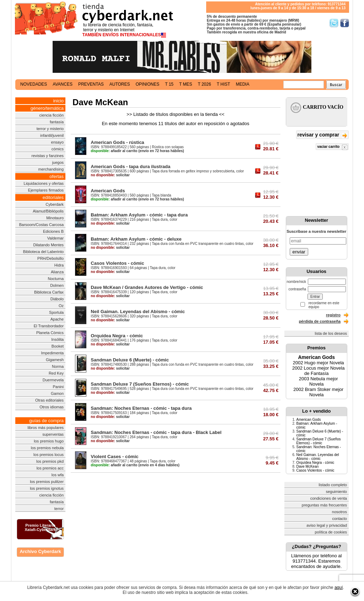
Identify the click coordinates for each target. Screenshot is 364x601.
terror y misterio (50, 129)
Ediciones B (53, 231)
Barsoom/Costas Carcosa (41, 225)
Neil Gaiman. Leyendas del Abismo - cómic (138, 312)
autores (120, 84)
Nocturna (56, 279)
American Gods (108, 191)
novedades (34, 84)
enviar (299, 252)
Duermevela (53, 380)
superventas (53, 434)
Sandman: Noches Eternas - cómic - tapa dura (141, 408)
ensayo (57, 142)
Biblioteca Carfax (49, 292)
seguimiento (336, 492)
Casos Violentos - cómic (117, 263)
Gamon (57, 393)
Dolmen (57, 285)
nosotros (339, 512)
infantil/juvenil (52, 135)
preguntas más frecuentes (324, 505)
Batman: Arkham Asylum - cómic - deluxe (136, 239)
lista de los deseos (331, 333)
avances (63, 84)
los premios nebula (47, 448)
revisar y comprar (322, 135)
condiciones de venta (329, 498)
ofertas (57, 176)
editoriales (53, 197)
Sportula (56, 312)
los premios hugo (49, 441)
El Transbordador (49, 326)
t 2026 (204, 84)
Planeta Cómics (50, 333)
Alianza (57, 272)
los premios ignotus (47, 488)
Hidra (59, 265)
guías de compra (46, 421)
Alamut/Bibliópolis (48, 211)
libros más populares (46, 428)
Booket (58, 346)
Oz (61, 306)
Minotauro (55, 218)
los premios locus (49, 455)
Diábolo (57, 299)
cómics (58, 149)
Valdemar (55, 238)
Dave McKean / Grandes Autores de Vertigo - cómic (147, 287)
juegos (58, 162)
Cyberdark (55, 204)
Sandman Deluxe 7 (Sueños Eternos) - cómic (140, 384)
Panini (58, 387)
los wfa (58, 475)
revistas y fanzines (48, 156)
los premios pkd (50, 461)
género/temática (47, 108)
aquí (339, 587)
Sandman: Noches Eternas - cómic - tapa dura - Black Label (156, 432)
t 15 (169, 84)
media (242, 84)
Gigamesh (55, 360)
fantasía (57, 122)
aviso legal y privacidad (327, 525)
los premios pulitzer (47, 482)
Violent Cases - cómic (114, 457)
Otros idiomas (52, 407)
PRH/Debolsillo (50, 258)
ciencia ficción (52, 115)
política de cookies (331, 532)
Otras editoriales (49, 400)
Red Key (56, 373)
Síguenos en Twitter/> (334, 23)
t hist (224, 84)
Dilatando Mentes (48, 245)
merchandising (51, 169)
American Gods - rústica (117, 142)
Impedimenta (52, 353)
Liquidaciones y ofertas (44, 183)
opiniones (148, 84)
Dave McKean (308, 466)
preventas (91, 84)
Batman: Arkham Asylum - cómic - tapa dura (139, 215)
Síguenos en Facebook (345, 23)
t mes (186, 84)
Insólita (57, 339)
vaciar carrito (332, 147)
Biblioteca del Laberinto (43, 252)
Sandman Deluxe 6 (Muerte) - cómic (130, 360)
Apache (57, 319)
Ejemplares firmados (46, 190)
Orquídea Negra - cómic (117, 336)
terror (59, 509)
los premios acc (50, 468)
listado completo (333, 485)
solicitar (110, 175)
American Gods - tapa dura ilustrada (130, 167)
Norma (58, 366)
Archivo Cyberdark (40, 551)
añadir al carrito (114, 151)
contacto (339, 519)
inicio (58, 101)
